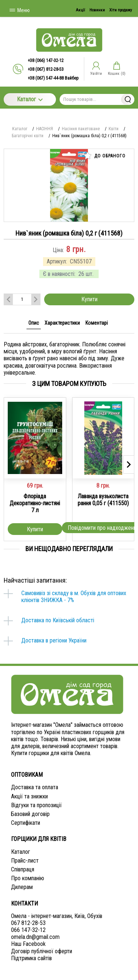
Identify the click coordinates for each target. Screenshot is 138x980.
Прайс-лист (25, 861)
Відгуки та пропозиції (36, 805)
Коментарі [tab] (97, 323)
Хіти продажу (121, 10)
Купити (89, 299)
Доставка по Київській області (58, 620)
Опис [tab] (34, 323)
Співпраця (23, 869)
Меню (20, 10)
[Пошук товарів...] (97, 99)
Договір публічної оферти (42, 951)
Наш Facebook (28, 944)
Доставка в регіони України (54, 640)
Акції (80, 10)
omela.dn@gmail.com (35, 937)
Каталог (30, 99)
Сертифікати (26, 823)
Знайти (128, 99)
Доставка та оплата (35, 787)
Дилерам (22, 887)
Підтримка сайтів (31, 958)
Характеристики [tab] (62, 323)
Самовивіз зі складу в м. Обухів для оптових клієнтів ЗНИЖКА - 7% (74, 597)
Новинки (97, 10)
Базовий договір (30, 814)
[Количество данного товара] (22, 299)
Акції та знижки (29, 796)
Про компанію (28, 878)
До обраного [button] (105, 156)
